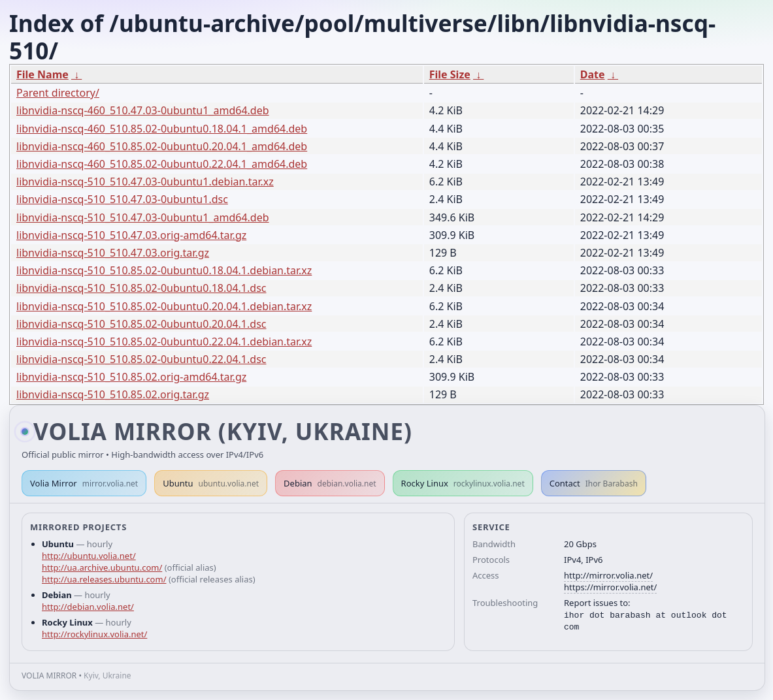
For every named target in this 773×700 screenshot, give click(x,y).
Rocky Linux (463, 483)
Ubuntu (211, 483)
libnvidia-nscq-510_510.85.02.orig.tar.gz (113, 394)
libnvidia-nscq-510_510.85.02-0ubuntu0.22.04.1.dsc (141, 359)
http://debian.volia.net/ (88, 607)
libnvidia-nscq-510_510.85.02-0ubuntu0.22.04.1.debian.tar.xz (164, 342)
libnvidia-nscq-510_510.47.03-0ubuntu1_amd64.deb (143, 217)
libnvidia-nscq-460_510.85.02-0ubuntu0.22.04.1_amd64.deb (162, 164)
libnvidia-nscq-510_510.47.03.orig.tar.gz (113, 253)
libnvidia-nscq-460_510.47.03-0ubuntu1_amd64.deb (143, 110)
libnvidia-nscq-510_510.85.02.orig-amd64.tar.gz (131, 377)
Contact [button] (594, 483)
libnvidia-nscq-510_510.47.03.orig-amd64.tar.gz (131, 235)
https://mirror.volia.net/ (610, 587)
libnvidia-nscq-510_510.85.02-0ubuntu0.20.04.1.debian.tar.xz (164, 306)
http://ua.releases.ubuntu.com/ (104, 579)
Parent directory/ (58, 93)
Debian (330, 483)
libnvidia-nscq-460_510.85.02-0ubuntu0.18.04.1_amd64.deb (162, 129)
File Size (450, 74)
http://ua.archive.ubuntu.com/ (102, 567)
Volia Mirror (84, 483)
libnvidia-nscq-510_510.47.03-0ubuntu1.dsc (122, 199)
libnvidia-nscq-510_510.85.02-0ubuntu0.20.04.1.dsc (141, 324)
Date (593, 74)
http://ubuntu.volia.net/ (89, 556)
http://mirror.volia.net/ (608, 575)
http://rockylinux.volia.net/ (94, 634)
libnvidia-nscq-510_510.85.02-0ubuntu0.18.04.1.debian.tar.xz (164, 270)
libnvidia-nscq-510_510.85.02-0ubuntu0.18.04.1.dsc (141, 288)
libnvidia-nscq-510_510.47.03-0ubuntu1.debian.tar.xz (145, 182)
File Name (42, 74)
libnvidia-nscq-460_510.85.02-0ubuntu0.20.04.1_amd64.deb (162, 146)
